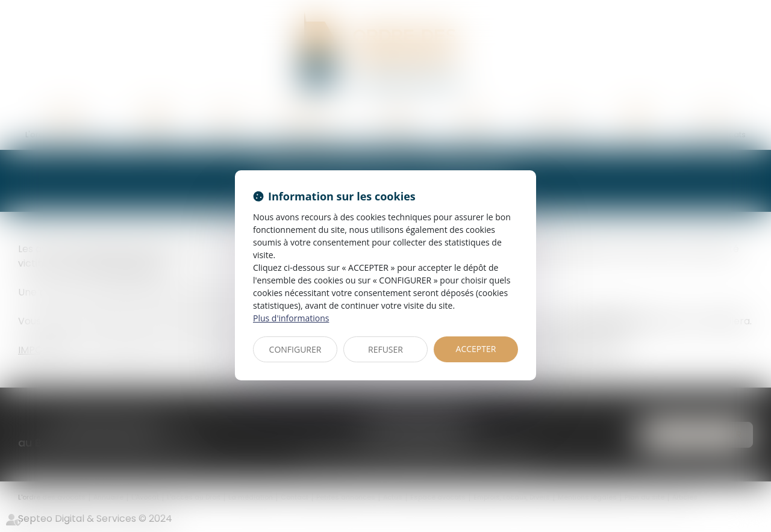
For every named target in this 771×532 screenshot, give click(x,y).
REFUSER (385, 349)
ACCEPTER (476, 349)
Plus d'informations (291, 318)
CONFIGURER (295, 349)
